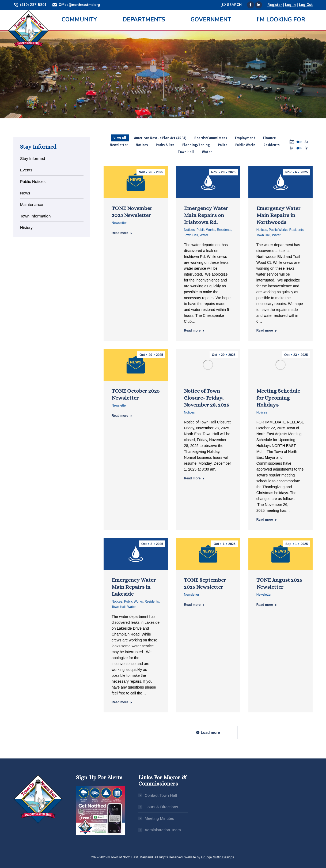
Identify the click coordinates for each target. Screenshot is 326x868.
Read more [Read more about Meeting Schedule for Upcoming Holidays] (267, 520)
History (26, 228)
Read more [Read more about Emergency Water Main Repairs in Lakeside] (122, 702)
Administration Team (163, 830)
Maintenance (32, 204)
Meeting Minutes (159, 818)
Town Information (35, 216)
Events (26, 170)
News (25, 193)
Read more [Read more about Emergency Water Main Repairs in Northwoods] (267, 330)
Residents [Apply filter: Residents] (271, 145)
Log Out (306, 5)
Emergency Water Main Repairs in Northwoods (278, 215)
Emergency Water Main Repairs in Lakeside (134, 587)
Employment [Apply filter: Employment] (245, 138)
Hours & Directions (161, 807)
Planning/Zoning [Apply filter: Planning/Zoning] (196, 145)
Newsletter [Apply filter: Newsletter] (119, 145)
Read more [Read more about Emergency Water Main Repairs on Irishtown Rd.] (194, 330)
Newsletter (119, 223)
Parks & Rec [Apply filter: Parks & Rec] (165, 145)
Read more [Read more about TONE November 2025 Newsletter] (122, 233)
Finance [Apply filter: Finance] (269, 138)
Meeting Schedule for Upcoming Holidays (278, 398)
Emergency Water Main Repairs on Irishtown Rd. (206, 215)
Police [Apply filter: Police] (223, 145)
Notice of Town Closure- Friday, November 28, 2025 (206, 398)
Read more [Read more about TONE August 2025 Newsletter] (267, 605)
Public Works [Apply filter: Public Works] (245, 145)
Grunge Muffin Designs (217, 857)
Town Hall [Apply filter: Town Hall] (186, 152)
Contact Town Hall (161, 795)
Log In (290, 5)
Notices (189, 230)
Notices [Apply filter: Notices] (142, 145)
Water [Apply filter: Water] (207, 152)
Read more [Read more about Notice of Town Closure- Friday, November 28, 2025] (194, 478)
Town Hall (191, 235)
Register (275, 5)
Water (204, 235)
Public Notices (33, 181)
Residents (224, 230)
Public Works (206, 230)
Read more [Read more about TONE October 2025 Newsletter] (122, 416)
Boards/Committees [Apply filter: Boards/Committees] (211, 138)
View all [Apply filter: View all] (120, 138)
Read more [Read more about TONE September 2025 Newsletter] (194, 605)
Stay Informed (33, 158)
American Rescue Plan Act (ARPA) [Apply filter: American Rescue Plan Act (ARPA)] (160, 138)
